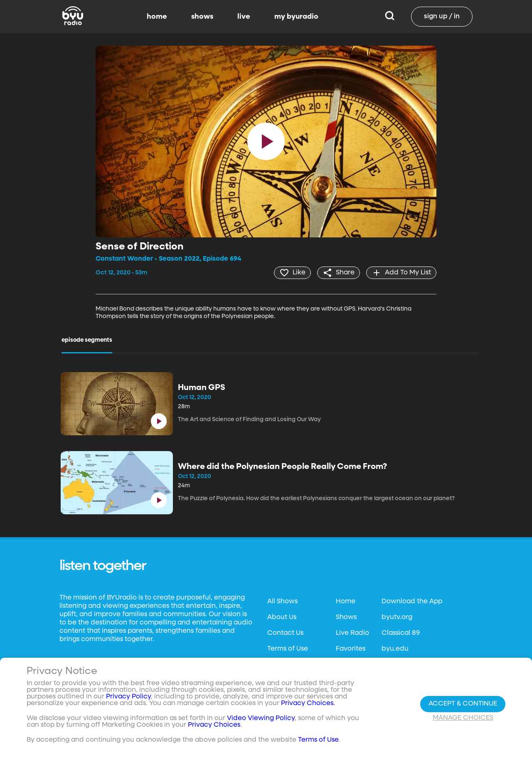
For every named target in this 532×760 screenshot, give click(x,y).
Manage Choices (463, 718)
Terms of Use (288, 649)
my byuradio (296, 17)
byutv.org (397, 617)
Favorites (351, 649)
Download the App (412, 602)
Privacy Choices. (308, 703)
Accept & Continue (463, 704)
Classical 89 (401, 633)
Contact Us (285, 633)
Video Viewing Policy (261, 718)
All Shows (282, 602)
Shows (346, 617)
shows (202, 17)
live (244, 17)
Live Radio (352, 633)
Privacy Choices (214, 725)
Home (346, 602)
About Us (282, 617)
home (157, 17)
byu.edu (395, 649)
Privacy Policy (128, 697)
